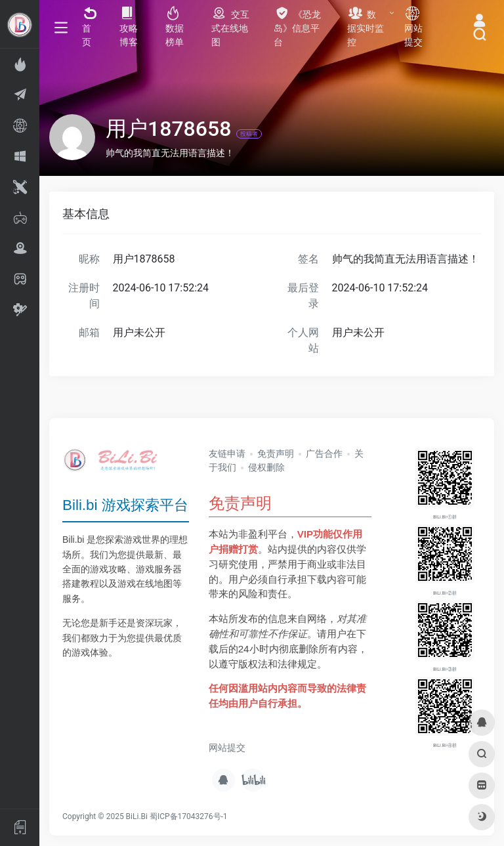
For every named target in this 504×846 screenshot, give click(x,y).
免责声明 (276, 454)
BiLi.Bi (137, 816)
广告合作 (324, 454)
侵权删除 (266, 467)
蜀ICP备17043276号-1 (189, 816)
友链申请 (227, 454)
